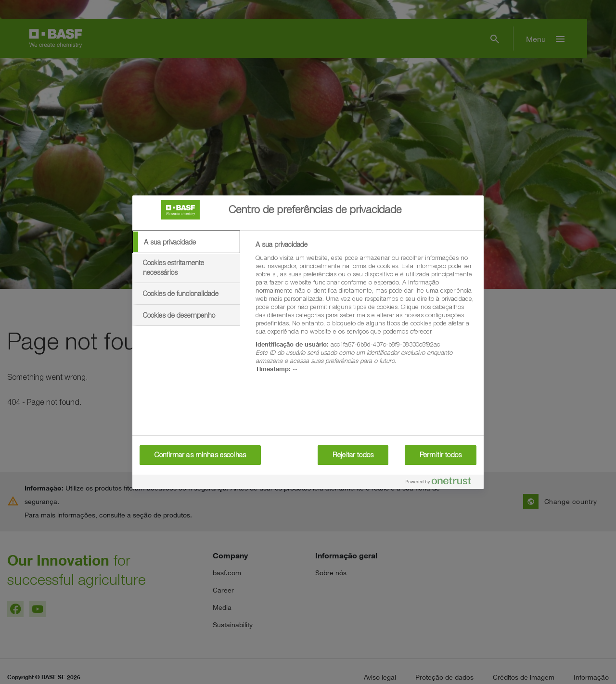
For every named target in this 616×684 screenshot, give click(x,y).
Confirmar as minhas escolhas (200, 455)
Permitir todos (441, 455)
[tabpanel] (366, 312)
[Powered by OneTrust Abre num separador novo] (442, 483)
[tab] (186, 242)
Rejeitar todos (353, 455)
